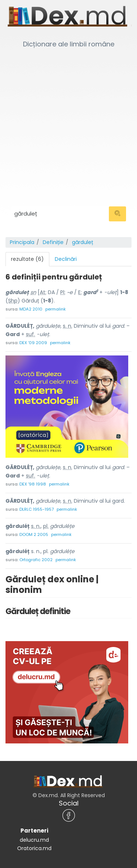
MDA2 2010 (31, 309)
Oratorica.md (34, 848)
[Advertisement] (68, 120)
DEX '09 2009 (33, 343)
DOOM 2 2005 (34, 534)
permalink (56, 309)
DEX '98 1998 (33, 484)
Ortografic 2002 (36, 560)
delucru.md (34, 840)
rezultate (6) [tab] (27, 259)
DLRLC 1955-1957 (37, 509)
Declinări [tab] (66, 259)
